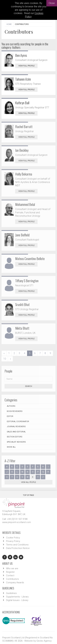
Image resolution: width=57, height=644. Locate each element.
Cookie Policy (13, 538)
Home (9, 24)
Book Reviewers (15, 411)
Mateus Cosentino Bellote (30, 259)
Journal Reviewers (16, 427)
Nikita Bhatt (22, 328)
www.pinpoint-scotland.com (17, 522)
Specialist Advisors (16, 442)
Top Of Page (28, 494)
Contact (10, 575)
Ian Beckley (22, 150)
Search (29, 386)
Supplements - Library (17, 597)
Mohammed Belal (25, 204)
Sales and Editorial (16, 432)
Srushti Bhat (22, 304)
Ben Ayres (21, 55)
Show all (11, 447)
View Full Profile (28, 66)
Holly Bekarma (24, 174)
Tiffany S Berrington (27, 281)
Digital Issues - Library (17, 600)
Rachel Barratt (24, 127)
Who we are (12, 568)
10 (5, 359)
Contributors (12, 579)
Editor (10, 416)
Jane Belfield (22, 235)
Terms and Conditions (17, 545)
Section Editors (15, 437)
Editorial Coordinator (18, 421)
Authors (11, 406)
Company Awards (15, 582)
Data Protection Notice (18, 548)
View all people (29, 482)
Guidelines (11, 593)
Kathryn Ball (22, 103)
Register (10, 572)
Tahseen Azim (23, 79)
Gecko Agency (44, 641)
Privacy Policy (13, 541)
